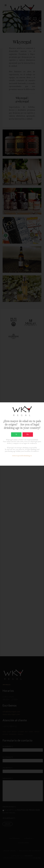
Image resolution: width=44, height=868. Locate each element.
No (28, 434)
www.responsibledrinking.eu (22, 456)
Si (16, 434)
